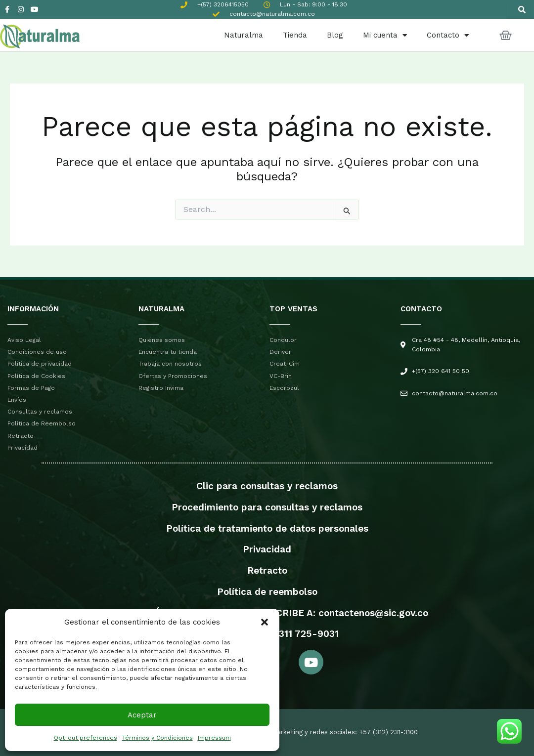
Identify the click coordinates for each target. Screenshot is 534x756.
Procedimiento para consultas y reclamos (267, 507)
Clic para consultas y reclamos (267, 486)
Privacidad (267, 549)
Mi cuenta (385, 35)
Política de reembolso (267, 592)
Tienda (295, 35)
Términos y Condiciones (157, 738)
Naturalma (244, 35)
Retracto (267, 570)
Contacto (448, 35)
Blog (335, 35)
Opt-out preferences (86, 738)
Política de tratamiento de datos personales (267, 528)
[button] (265, 622)
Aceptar (142, 715)
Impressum (214, 738)
